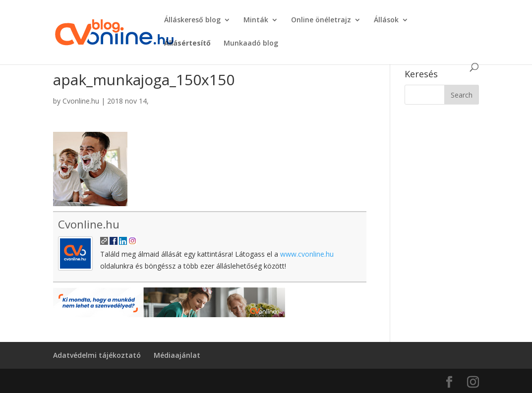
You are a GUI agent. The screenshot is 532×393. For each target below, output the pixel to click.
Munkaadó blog (251, 44)
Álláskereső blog (192, 20)
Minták (256, 20)
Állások (386, 20)
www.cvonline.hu (307, 254)
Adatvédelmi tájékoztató (97, 355)
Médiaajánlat (177, 355)
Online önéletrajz (321, 20)
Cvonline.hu (81, 101)
